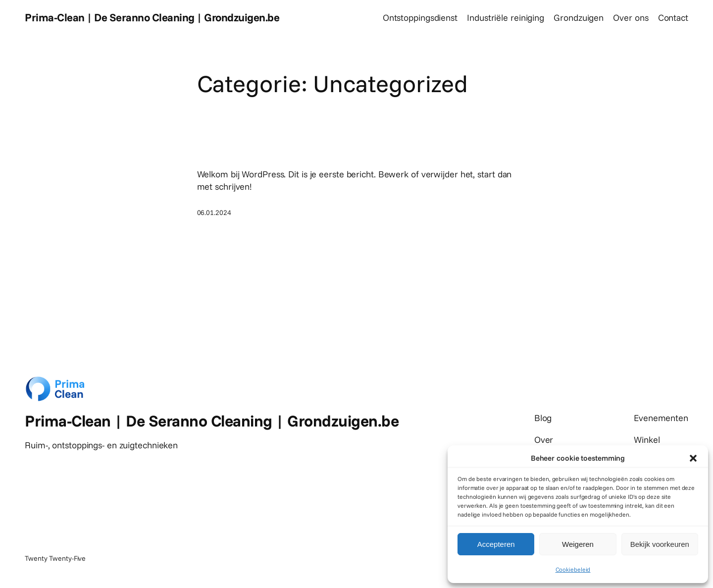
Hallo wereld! (243, 150)
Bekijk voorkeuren (660, 544)
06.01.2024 (214, 213)
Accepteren (496, 544)
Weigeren (578, 544)
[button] (693, 458)
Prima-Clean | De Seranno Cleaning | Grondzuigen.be (152, 17)
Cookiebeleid (573, 569)
